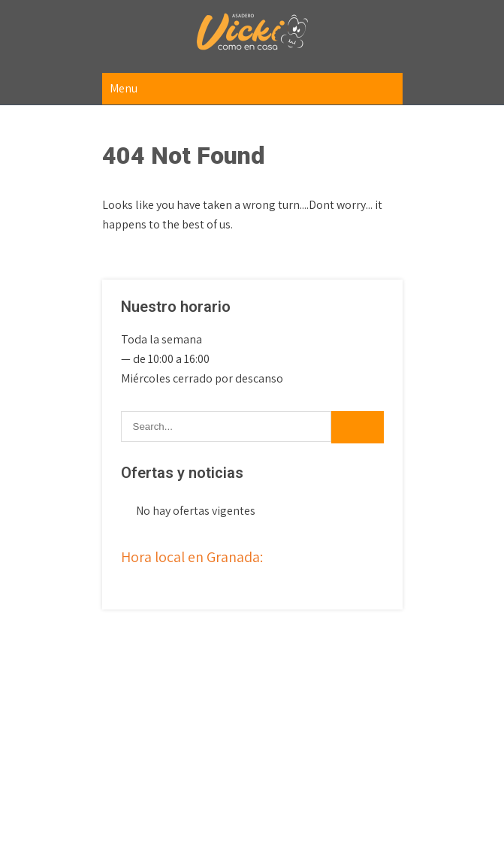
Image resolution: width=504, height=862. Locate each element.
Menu (124, 88)
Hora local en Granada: (192, 557)
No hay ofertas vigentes (196, 511)
